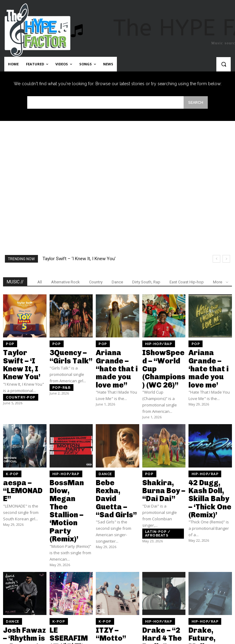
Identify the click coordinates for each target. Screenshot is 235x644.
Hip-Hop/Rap (155, 343)
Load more (118, 621)
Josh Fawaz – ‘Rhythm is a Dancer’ (20, 573)
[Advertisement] (117, 175)
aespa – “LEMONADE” (20, 462)
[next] (226, 258)
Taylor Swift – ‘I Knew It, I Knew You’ (79, 258)
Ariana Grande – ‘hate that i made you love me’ (210, 355)
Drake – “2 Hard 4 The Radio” (162, 571)
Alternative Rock (65, 282)
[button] (224, 64)
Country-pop (17, 379)
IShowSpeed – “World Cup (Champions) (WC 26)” (164, 358)
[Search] (196, 102)
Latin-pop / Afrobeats (154, 497)
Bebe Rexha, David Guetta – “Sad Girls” (114, 465)
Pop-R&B (59, 380)
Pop (9, 343)
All (40, 282)
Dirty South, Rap (146, 282)
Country (96, 282)
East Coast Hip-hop (187, 282)
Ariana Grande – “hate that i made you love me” (116, 358)
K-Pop (10, 453)
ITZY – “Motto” (115, 568)
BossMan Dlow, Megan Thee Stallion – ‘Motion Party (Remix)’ (69, 470)
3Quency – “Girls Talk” (70, 353)
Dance (117, 282)
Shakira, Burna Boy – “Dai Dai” (162, 462)
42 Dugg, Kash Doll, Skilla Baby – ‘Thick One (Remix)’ (209, 468)
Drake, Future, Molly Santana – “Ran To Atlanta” (209, 576)
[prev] (216, 258)
